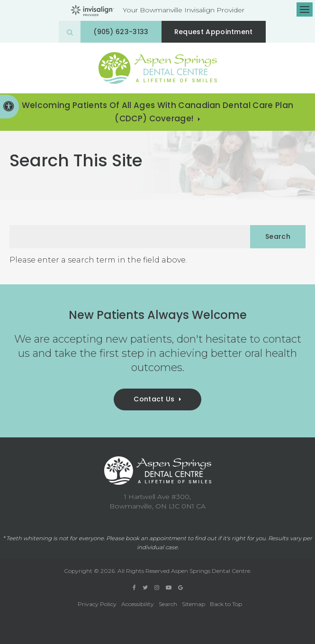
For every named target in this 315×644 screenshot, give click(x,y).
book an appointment (156, 538)
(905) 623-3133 (121, 32)
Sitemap (193, 604)
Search (168, 604)
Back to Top (226, 604)
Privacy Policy (97, 604)
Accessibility (138, 604)
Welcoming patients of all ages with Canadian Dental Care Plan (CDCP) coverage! (158, 112)
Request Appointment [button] (214, 32)
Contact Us (154, 399)
